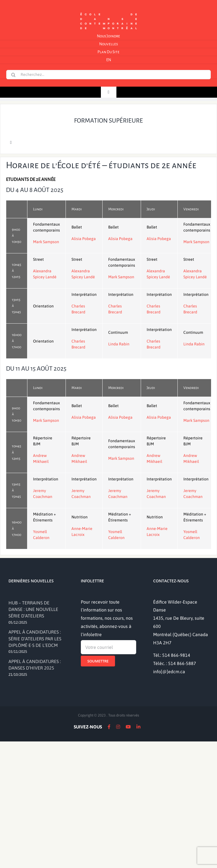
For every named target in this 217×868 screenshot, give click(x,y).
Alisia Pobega (84, 239)
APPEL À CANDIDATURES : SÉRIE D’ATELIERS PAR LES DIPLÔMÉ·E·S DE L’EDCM (35, 639)
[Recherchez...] (108, 75)
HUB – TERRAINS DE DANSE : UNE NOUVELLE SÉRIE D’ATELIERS (33, 609)
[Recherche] (13, 75)
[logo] (108, 12)
